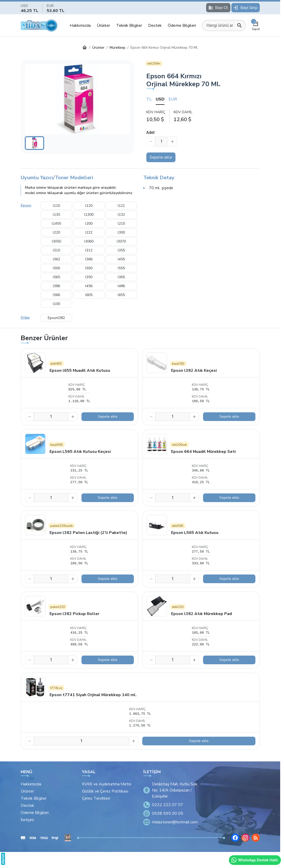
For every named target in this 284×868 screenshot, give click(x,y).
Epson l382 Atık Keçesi (194, 371)
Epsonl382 (56, 318)
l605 (89, 295)
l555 (121, 268)
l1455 (56, 224)
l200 (89, 224)
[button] (77, 99)
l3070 (121, 241)
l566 (56, 295)
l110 (56, 206)
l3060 (89, 241)
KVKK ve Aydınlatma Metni (107, 784)
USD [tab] (160, 99)
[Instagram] (245, 838)
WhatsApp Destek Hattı (254, 860)
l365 (121, 277)
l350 (89, 277)
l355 (121, 250)
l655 (121, 295)
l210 (121, 224)
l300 (121, 232)
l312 (89, 250)
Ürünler (103, 25)
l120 (89, 206)
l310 (56, 250)
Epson (26, 205)
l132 (121, 215)
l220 (56, 232)
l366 (89, 259)
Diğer (25, 318)
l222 (89, 232)
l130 (56, 215)
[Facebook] (235, 838)
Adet (151, 132)
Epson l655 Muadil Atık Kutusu (80, 371)
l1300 (89, 215)
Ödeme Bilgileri (182, 25)
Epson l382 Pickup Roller (74, 614)
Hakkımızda (80, 25)
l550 (89, 268)
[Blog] (256, 838)
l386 (56, 286)
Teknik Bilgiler (129, 25)
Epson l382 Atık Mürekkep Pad (202, 614)
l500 (56, 268)
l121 (121, 206)
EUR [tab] (173, 99)
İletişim (27, 820)
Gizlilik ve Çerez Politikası (105, 791)
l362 (56, 259)
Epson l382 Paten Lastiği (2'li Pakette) (88, 533)
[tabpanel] (203, 116)
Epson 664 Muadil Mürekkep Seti (203, 452)
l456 (89, 286)
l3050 (56, 241)
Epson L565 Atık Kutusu (195, 533)
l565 (56, 277)
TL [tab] (149, 99)
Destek (155, 25)
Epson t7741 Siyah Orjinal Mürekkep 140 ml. (93, 695)
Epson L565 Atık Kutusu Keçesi (80, 452)
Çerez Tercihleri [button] (96, 798)
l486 (121, 286)
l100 (56, 304)
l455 (121, 259)
